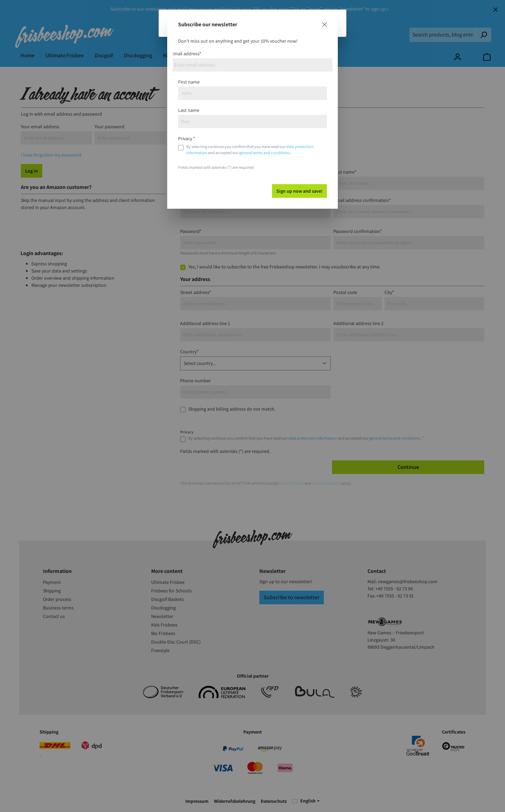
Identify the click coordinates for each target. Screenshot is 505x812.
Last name (189, 110)
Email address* (186, 54)
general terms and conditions (265, 153)
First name (189, 82)
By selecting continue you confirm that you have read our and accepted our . (250, 150)
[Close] (324, 25)
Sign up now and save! (299, 191)
